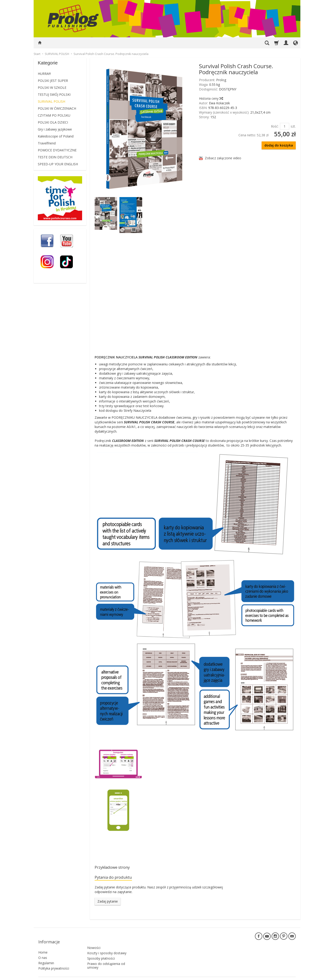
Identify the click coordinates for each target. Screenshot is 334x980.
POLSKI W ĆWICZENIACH (57, 108)
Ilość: (275, 126)
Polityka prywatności (54, 962)
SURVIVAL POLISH (51, 101)
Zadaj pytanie (108, 903)
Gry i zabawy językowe (55, 129)
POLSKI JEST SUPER (53, 81)
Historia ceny (211, 98)
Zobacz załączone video (223, 158)
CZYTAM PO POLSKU (54, 115)
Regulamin (46, 957)
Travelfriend (47, 143)
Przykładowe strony (116, 868)
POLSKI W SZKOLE (52, 88)
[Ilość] (285, 126)
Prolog (221, 80)
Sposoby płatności (101, 950)
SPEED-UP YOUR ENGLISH (58, 164)
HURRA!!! (44, 74)
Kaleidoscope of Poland (56, 136)
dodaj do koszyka (279, 145)
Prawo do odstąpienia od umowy (106, 957)
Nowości (94, 939)
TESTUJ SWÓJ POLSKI (54, 94)
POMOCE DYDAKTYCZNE (57, 150)
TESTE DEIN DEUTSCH (55, 157)
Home (43, 946)
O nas (43, 951)
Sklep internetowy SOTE (280, 975)
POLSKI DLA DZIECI (53, 122)
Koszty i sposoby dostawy (107, 944)
